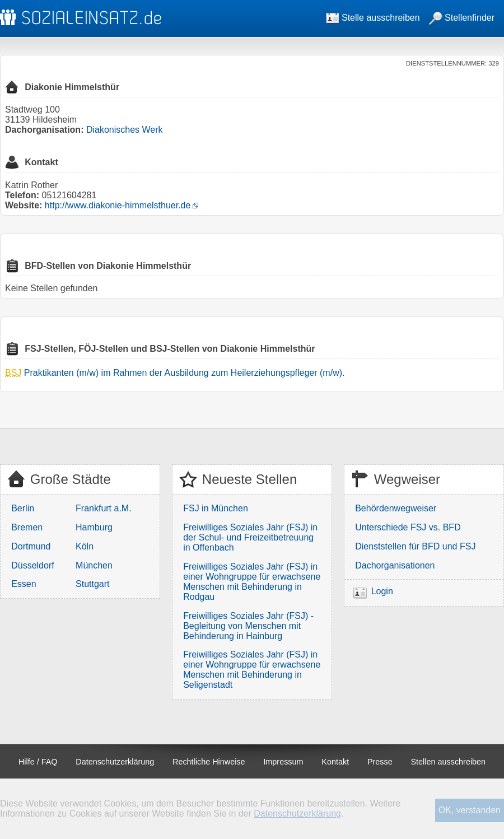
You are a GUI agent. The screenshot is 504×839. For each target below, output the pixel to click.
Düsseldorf (32, 565)
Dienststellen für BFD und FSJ (415, 546)
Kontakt (335, 762)
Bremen (27, 527)
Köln (85, 546)
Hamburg (94, 527)
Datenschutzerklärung (115, 762)
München (94, 565)
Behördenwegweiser (396, 508)
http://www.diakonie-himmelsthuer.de (118, 205)
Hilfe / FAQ (38, 762)
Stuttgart (92, 584)
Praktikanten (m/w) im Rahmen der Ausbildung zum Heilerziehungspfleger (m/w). (185, 373)
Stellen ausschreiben (449, 762)
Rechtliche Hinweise (209, 762)
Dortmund (31, 546)
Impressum (283, 762)
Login (382, 591)
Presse (380, 762)
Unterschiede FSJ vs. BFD (408, 527)
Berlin (23, 508)
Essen (24, 584)
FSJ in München (216, 508)
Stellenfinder (462, 18)
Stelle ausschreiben (373, 18)
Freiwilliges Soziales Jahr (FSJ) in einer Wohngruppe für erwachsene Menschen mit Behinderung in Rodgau (252, 582)
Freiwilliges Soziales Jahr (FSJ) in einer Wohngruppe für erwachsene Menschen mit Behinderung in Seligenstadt (252, 670)
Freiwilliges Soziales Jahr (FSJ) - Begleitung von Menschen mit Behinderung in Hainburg (248, 626)
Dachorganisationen (395, 565)
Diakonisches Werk (125, 130)
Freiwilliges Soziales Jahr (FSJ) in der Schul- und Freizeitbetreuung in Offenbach (250, 537)
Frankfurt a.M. (104, 508)
